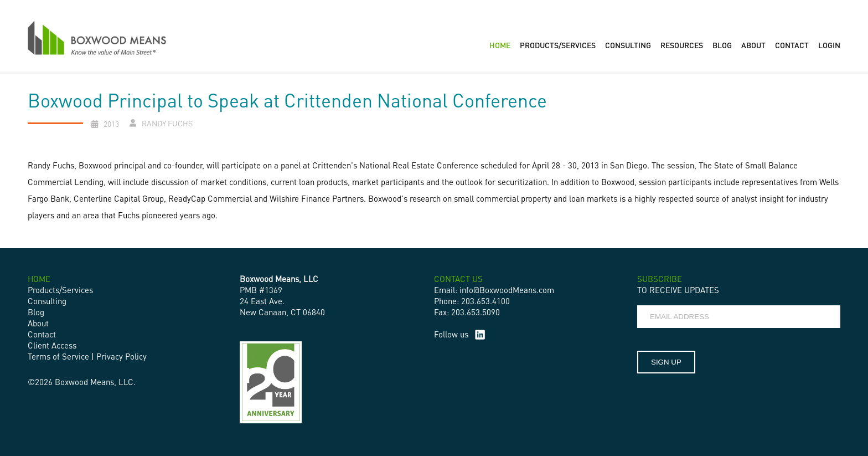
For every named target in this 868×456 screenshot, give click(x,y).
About (38, 323)
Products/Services (60, 290)
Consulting (47, 301)
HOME (500, 45)
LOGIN (829, 45)
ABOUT (753, 45)
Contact (42, 334)
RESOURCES (682, 45)
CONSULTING (628, 45)
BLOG (722, 45)
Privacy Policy (122, 356)
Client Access (52, 345)
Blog (36, 312)
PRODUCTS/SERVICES (558, 45)
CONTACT (792, 45)
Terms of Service (58, 356)
